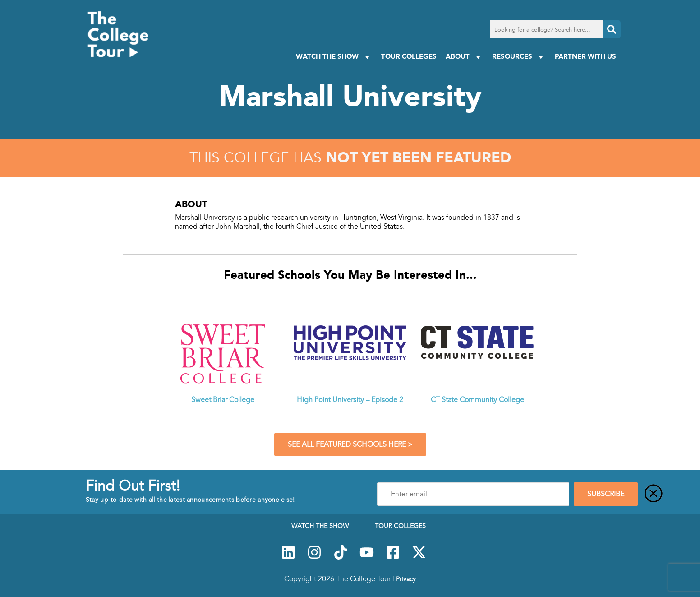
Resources (519, 57)
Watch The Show (334, 57)
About (464, 57)
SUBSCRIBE (606, 494)
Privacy (406, 579)
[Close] (654, 494)
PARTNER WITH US (585, 56)
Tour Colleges (409, 56)
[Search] (612, 29)
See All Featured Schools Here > (350, 444)
